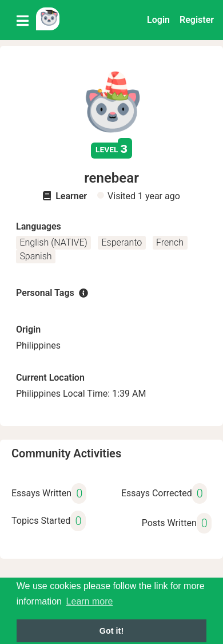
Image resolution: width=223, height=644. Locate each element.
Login (158, 20)
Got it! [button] (111, 631)
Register (197, 20)
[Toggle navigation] (23, 20)
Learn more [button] (90, 601)
